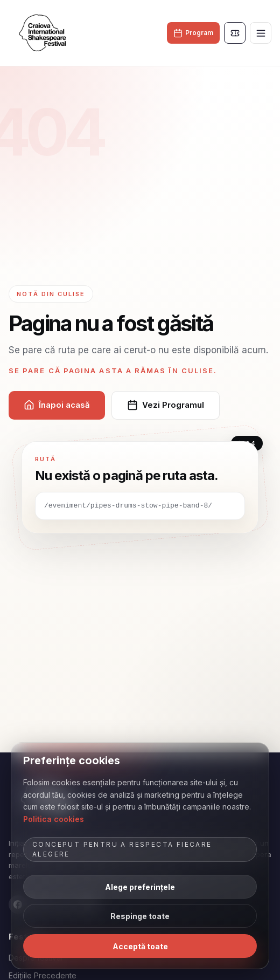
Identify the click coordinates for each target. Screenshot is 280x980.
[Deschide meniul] (261, 33)
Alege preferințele (140, 887)
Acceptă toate (140, 946)
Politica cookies (54, 819)
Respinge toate (140, 916)
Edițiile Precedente (43, 975)
